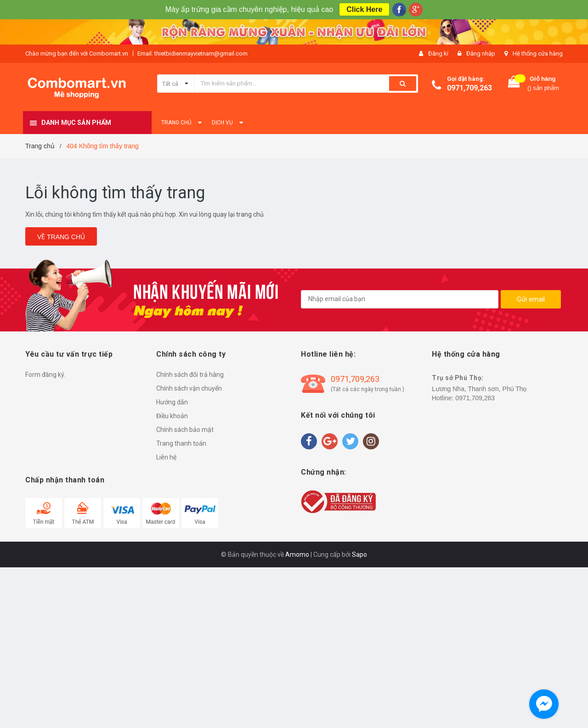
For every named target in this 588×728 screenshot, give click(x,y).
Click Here (364, 9)
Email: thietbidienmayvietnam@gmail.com (192, 53)
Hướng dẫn (172, 402)
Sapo (359, 554)
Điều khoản (172, 416)
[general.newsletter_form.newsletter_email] (400, 299)
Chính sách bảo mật (185, 430)
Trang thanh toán (181, 443)
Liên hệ (166, 457)
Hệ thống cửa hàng (538, 53)
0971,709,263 (469, 88)
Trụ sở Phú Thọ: (458, 378)
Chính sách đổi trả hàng (190, 375)
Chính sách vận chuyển (189, 388)
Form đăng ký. (45, 375)
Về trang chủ (61, 237)
